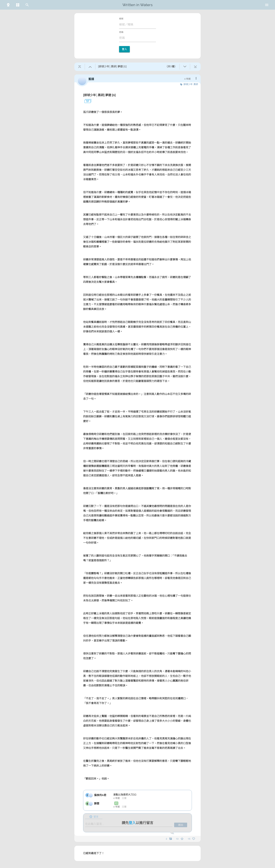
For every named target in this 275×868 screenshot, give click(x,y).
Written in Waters (137, 5)
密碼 (121, 32)
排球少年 (188, 84)
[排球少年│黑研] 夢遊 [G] (99, 95)
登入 (124, 49)
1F (86, 101)
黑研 (196, 84)
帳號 (121, 19)
